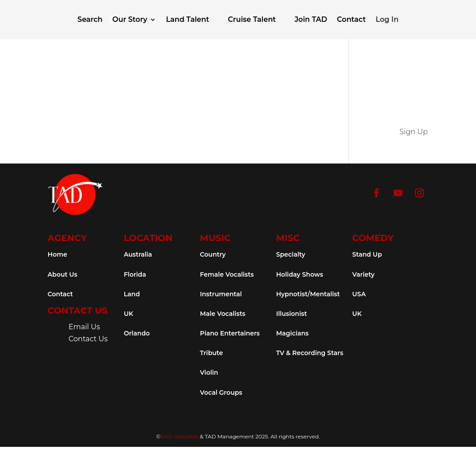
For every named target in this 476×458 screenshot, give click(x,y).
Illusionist (291, 314)
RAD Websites (179, 436)
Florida (135, 274)
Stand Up (367, 254)
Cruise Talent (252, 19)
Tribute (212, 353)
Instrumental (221, 294)
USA (359, 294)
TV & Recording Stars (310, 353)
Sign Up (414, 132)
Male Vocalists (223, 314)
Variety (363, 274)
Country (213, 254)
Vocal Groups (221, 393)
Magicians (292, 333)
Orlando (137, 333)
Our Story (130, 19)
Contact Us (88, 339)
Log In (387, 19)
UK (129, 314)
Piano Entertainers (230, 333)
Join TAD (311, 19)
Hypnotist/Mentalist (308, 294)
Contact (351, 19)
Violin (209, 372)
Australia (138, 254)
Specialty (290, 254)
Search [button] (90, 19)
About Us (63, 274)
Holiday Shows (300, 274)
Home (57, 254)
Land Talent (187, 19)
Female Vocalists (227, 274)
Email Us (84, 327)
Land (132, 294)
